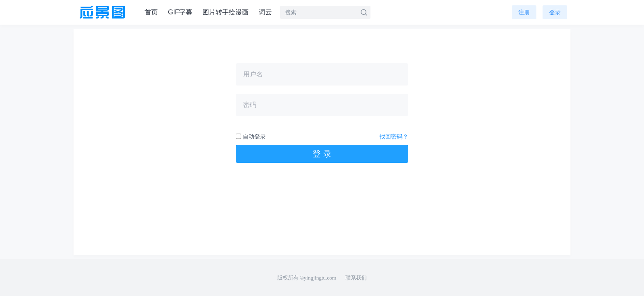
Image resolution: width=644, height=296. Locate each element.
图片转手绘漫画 (225, 12)
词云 (265, 12)
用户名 (253, 74)
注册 (524, 12)
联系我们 (356, 278)
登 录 (322, 154)
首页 (151, 12)
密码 (250, 105)
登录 (555, 12)
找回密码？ (394, 136)
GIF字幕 (180, 12)
